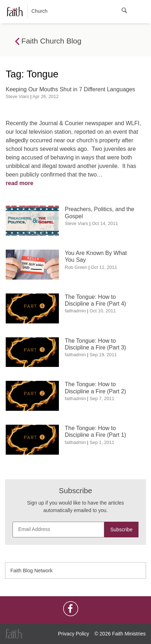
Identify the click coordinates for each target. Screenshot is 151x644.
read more (19, 183)
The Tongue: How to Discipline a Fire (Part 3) (96, 344)
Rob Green (76, 267)
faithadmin (75, 311)
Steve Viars (17, 96)
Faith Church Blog (48, 41)
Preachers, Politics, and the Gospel (100, 213)
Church (27, 12)
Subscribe (121, 530)
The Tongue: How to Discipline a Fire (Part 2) (96, 388)
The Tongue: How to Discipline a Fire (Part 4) (96, 300)
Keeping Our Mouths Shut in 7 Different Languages (71, 89)
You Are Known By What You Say (96, 256)
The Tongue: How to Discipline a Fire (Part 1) (96, 431)
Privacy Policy (73, 634)
